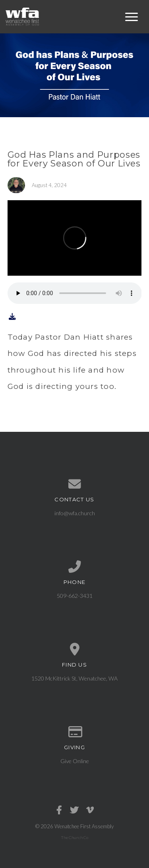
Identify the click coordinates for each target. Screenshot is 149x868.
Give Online (75, 761)
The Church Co (74, 837)
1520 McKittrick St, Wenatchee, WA (74, 678)
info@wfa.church (75, 513)
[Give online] (75, 732)
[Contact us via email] (75, 484)
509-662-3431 (75, 596)
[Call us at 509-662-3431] (75, 567)
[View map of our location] (75, 650)
